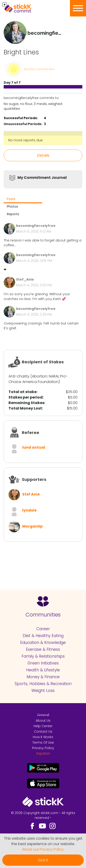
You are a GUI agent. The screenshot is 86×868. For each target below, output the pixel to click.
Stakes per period (26, 397)
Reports (13, 214)
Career (43, 629)
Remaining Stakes (26, 403)
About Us (43, 721)
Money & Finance (43, 677)
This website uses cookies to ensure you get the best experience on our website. (43, 841)
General (43, 715)
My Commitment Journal (42, 178)
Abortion (40, 376)
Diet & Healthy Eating (43, 636)
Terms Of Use (43, 742)
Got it (43, 860)
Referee (31, 433)
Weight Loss (43, 691)
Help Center (43, 726)
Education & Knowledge (43, 643)
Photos (12, 206)
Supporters (34, 479)
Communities (43, 615)
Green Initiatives (43, 663)
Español (43, 753)
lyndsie (29, 510)
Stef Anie (31, 494)
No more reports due (25, 140)
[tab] (23, 200)
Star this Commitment (39, 69)
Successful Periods (20, 118)
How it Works (43, 737)
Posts (11, 199)
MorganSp (32, 526)
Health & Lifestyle (43, 670)
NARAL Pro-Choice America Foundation (38, 379)
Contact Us (43, 731)
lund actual (34, 447)
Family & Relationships (43, 656)
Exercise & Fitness (43, 649)
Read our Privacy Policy (43, 849)
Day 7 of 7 (12, 83)
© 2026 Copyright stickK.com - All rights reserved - (43, 815)
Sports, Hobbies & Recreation (43, 684)
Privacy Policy (43, 748)
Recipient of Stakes (43, 362)
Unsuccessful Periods (22, 124)
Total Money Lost (25, 408)
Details (43, 155)
